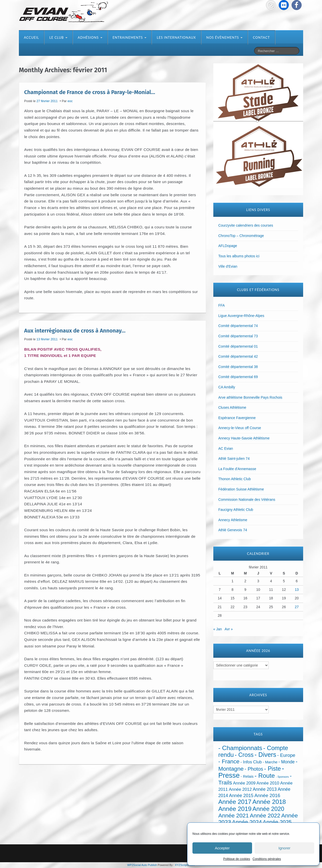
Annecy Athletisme (233, 520)
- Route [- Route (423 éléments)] (265, 776)
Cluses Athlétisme (232, 407)
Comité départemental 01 (238, 346)
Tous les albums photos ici (239, 256)
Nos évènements (225, 37)
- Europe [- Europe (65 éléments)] (286, 755)
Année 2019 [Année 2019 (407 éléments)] (235, 809)
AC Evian (226, 448)
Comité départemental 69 (238, 377)
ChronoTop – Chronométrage (241, 236)
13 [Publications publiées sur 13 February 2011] (297, 590)
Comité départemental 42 (238, 356)
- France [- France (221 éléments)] (229, 761)
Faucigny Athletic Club (236, 510)
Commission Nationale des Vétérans (247, 500)
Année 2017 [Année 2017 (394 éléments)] (235, 802)
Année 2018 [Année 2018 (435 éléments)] (269, 802)
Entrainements (130, 37)
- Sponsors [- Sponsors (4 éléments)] (282, 777)
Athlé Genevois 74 (233, 530)
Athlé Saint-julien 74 (234, 459)
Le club (58, 37)
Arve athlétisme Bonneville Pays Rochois (250, 397)
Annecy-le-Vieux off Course (240, 428)
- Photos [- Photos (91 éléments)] (254, 769)
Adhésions (90, 37)
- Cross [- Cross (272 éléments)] (244, 755)
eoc (70, 101)
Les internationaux (176, 37)
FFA (222, 305)
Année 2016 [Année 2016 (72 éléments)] (267, 795)
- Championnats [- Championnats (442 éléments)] (240, 748)
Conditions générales (267, 859)
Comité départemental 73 (238, 336)
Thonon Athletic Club (235, 479)
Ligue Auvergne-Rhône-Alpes (241, 316)
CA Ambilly (227, 387)
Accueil (31, 37)
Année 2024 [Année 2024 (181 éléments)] (247, 822)
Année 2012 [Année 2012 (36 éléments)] (240, 789)
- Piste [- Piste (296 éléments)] (273, 769)
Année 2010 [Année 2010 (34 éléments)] (268, 783)
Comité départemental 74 (238, 326)
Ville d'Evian (228, 266)
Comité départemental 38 (238, 367)
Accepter (222, 848)
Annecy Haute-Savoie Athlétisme (244, 438)
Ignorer (285, 848)
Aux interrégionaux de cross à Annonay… (75, 330)
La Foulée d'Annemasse (237, 469)
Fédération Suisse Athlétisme (241, 489)
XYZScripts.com (185, 865)
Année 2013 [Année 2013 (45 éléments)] (265, 789)
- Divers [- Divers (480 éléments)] (265, 755)
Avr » (229, 629)
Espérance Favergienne (237, 418)
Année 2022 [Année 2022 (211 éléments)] (265, 816)
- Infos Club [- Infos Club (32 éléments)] (251, 762)
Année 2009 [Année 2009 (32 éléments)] (244, 783)
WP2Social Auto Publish (142, 865)
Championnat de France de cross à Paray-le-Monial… (90, 92)
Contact (261, 37)
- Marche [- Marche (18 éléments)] (270, 762)
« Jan (218, 629)
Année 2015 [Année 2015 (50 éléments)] (241, 796)
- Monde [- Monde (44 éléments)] (287, 762)
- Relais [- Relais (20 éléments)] (247, 776)
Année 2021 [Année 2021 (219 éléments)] (234, 816)
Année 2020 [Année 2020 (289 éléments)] (268, 809)
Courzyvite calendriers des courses (246, 225)
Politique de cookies (237, 859)
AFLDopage (228, 246)
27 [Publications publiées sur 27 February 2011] (297, 607)
